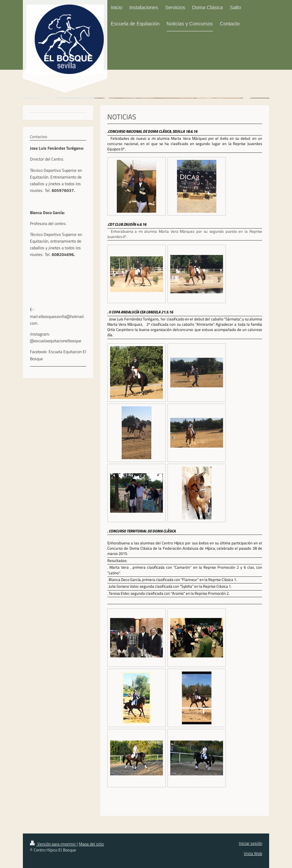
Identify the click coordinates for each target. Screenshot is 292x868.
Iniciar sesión (250, 843)
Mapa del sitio (91, 844)
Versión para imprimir (53, 844)
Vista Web (253, 853)
